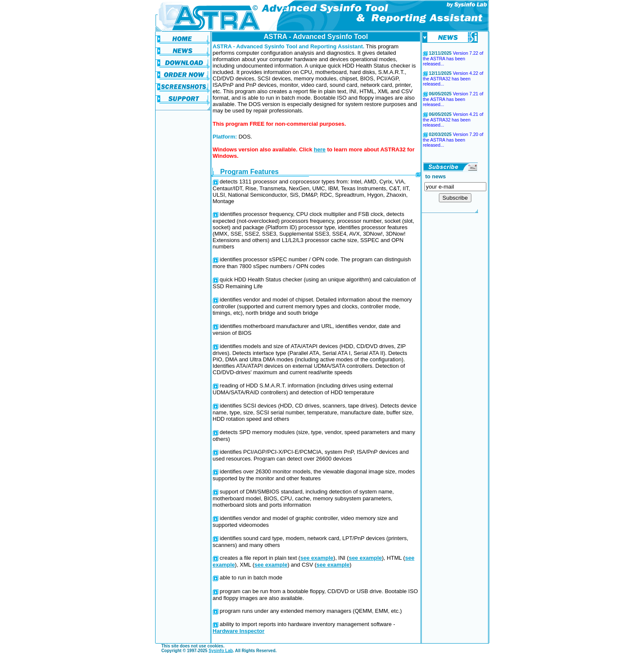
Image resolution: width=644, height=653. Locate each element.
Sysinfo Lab (221, 651)
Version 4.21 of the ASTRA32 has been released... (453, 120)
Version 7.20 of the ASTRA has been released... (453, 140)
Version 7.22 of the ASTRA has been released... (453, 58)
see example (317, 558)
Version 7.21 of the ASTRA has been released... (453, 99)
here (319, 149)
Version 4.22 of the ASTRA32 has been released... (453, 78)
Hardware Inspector (239, 631)
